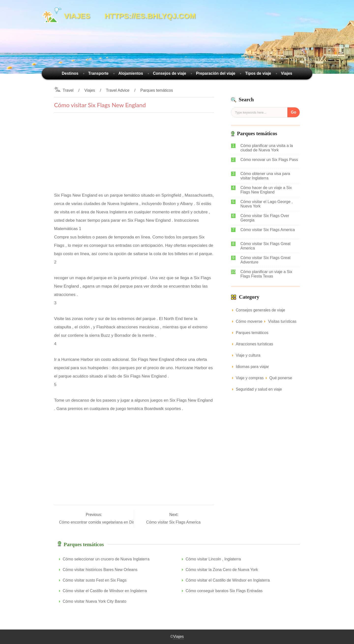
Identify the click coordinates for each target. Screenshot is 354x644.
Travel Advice (118, 90)
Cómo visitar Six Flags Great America (265, 246)
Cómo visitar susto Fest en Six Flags (95, 580)
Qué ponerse (281, 378)
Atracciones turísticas (254, 344)
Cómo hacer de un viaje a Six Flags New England (266, 190)
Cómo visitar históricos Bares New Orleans (100, 570)
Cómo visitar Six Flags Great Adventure (265, 260)
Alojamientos (131, 73)
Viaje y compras (250, 378)
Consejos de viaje (170, 73)
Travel (68, 90)
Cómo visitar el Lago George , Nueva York (267, 204)
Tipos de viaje (258, 73)
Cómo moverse (249, 321)
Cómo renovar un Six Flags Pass (269, 160)
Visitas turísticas (282, 321)
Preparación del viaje (216, 73)
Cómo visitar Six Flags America (174, 522)
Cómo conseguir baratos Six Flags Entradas (224, 591)
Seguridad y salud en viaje (259, 389)
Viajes (287, 73)
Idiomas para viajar (252, 367)
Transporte (98, 73)
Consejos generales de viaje (260, 310)
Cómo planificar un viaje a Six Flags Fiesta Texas (266, 274)
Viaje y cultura (248, 355)
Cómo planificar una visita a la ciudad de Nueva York (267, 148)
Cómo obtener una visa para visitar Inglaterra (265, 176)
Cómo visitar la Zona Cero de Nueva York (222, 570)
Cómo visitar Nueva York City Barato (95, 601)
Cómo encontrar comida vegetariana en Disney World (106, 522)
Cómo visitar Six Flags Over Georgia (265, 218)
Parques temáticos (157, 90)
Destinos (70, 73)
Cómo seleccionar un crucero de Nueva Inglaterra (106, 559)
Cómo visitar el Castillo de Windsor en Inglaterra (228, 580)
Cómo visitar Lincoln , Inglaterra (213, 559)
